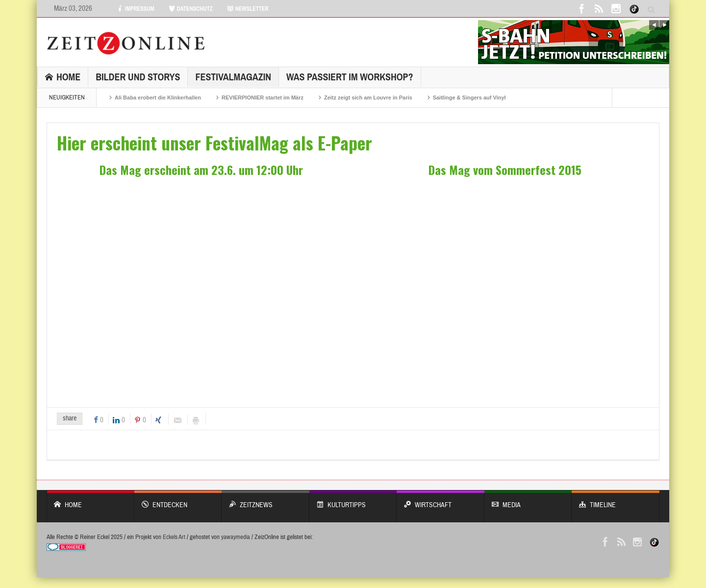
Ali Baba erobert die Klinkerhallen (158, 98)
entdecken (178, 500)
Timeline (616, 500)
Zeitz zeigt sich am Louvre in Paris (368, 98)
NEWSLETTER (248, 9)
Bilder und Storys (138, 77)
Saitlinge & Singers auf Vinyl (469, 98)
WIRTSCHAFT (441, 500)
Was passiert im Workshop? (350, 77)
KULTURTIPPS (353, 500)
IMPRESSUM (136, 9)
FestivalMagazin (233, 77)
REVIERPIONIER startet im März (263, 98)
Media (528, 500)
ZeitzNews (265, 500)
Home (63, 77)
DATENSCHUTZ (191, 9)
